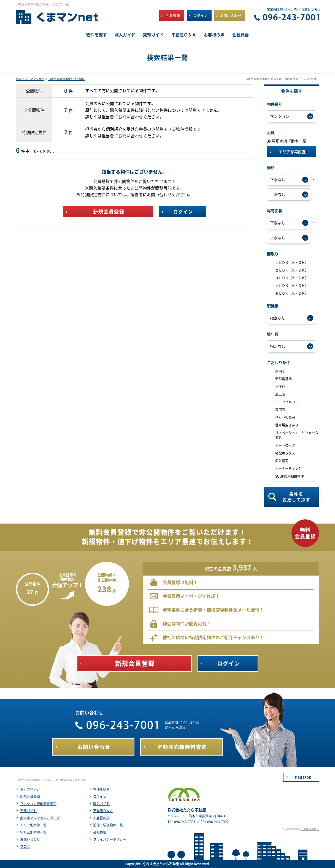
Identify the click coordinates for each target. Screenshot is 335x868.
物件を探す (101, 789)
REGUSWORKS (310, 829)
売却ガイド (28, 811)
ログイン (100, 796)
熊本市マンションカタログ (40, 818)
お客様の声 (101, 818)
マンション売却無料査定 (38, 804)
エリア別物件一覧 (33, 825)
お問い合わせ (30, 839)
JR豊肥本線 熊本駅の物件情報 (66, 79)
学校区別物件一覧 (33, 832)
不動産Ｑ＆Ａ (103, 811)
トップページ (30, 789)
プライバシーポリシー (110, 839)
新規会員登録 (30, 796)
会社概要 (100, 832)
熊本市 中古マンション (30, 79)
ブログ (25, 847)
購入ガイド (101, 804)
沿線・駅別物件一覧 (108, 825)
